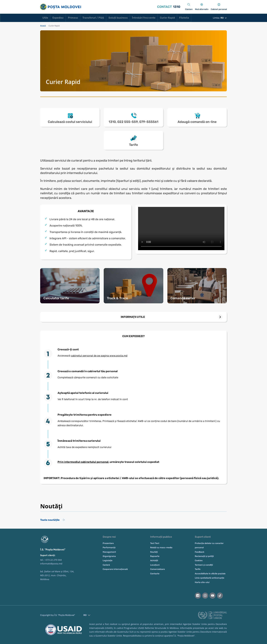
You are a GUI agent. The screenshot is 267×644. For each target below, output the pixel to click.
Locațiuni (155, 565)
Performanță (109, 548)
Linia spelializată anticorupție (210, 578)
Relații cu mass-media (161, 548)
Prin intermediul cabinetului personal (83, 462)
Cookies (199, 560)
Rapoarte (155, 556)
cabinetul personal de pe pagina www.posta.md (99, 356)
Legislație (108, 560)
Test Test (155, 543)
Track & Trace (117, 298)
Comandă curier (183, 298)
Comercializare (158, 569)
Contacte (155, 574)
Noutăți (154, 552)
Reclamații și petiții (204, 556)
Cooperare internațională (115, 569)
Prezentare (108, 543)
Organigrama (109, 556)
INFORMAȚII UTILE (133, 317)
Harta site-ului (202, 582)
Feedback (200, 552)
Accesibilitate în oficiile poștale (210, 574)
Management (109, 552)
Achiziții (154, 560)
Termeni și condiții (204, 565)
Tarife (198, 569)
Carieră (106, 565)
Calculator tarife (56, 298)
